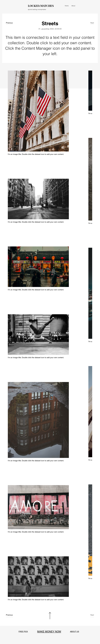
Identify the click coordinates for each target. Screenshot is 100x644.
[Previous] (10, 23)
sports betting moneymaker (37, 9)
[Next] (91, 23)
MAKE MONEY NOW (49, 632)
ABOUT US (75, 632)
